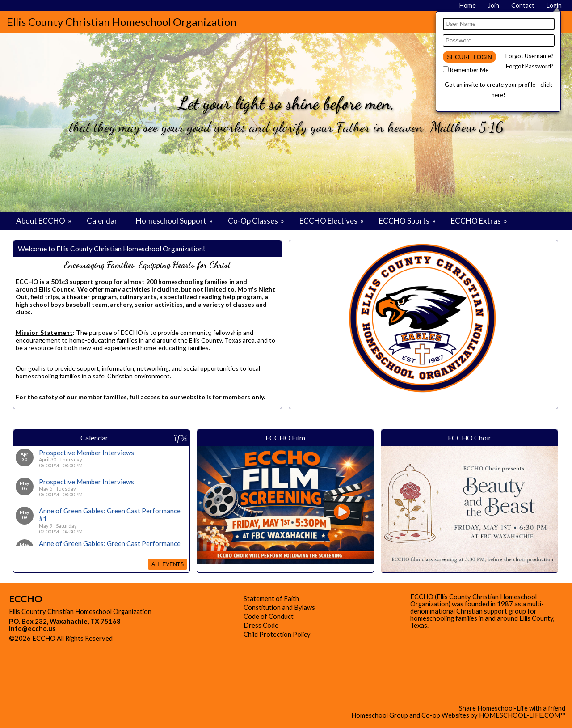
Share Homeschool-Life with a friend (512, 708)
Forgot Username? (530, 56)
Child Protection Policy (277, 634)
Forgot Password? (530, 66)
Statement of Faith (271, 599)
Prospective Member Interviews (86, 453)
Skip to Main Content (151, 638)
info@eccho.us (32, 629)
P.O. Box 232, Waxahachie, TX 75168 (65, 621)
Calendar (102, 221)
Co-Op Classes (257, 221)
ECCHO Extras (480, 221)
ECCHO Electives (332, 221)
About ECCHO (44, 221)
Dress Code (261, 625)
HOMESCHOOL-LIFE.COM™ (522, 715)
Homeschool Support (175, 221)
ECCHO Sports (408, 221)
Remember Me (469, 70)
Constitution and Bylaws (279, 607)
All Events (168, 564)
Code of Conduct (269, 616)
